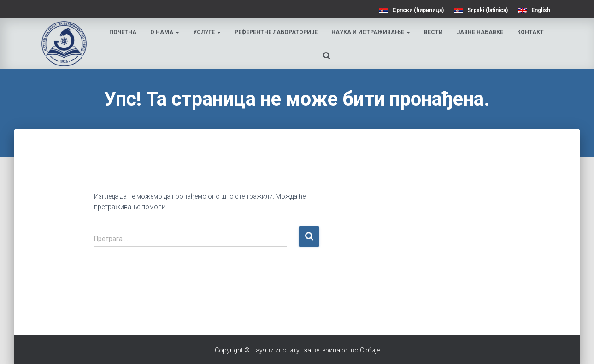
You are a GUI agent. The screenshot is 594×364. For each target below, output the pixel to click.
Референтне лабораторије (276, 32)
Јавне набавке (480, 32)
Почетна (123, 32)
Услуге (207, 32)
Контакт (530, 32)
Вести (433, 32)
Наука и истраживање (371, 32)
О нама (165, 32)
